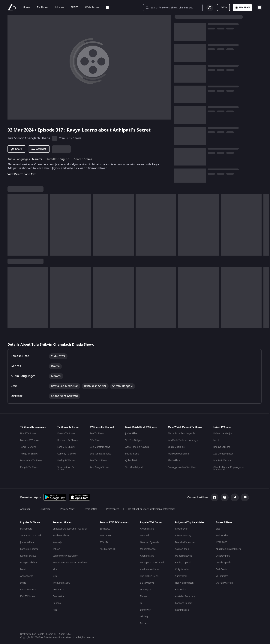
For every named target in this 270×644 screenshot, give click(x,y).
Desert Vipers (223, 556)
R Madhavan (182, 529)
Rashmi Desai (182, 610)
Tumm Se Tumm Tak (31, 536)
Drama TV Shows (66, 433)
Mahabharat (27, 529)
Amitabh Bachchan (185, 596)
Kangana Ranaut (184, 603)
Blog (218, 529)
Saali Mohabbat (61, 536)
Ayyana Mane (147, 529)
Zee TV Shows (97, 433)
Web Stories (222, 536)
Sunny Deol (181, 576)
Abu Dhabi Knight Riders (228, 549)
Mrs (55, 569)
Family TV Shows (66, 447)
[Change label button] (210, 8)
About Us (25, 509)
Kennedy (57, 542)
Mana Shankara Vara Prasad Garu (70, 563)
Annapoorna (27, 576)
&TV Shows (96, 440)
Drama (88, 159)
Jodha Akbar (132, 433)
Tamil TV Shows (28, 447)
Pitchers (144, 623)
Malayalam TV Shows (31, 460)
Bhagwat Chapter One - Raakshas (70, 529)
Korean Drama (28, 590)
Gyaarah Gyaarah (149, 542)
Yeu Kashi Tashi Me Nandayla (183, 440)
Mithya (144, 596)
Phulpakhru (174, 460)
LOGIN (223, 8)
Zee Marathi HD (108, 549)
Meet (216, 440)
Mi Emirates (222, 576)
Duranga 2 (146, 590)
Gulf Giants (221, 569)
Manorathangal (148, 549)
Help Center (45, 509)
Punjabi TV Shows (29, 467)
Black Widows (147, 583)
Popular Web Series (151, 522)
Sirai (55, 576)
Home (24, 8)
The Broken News (149, 576)
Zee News (105, 529)
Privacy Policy (67, 509)
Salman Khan (182, 549)
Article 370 (58, 590)
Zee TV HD (105, 536)
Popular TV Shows (30, 522)
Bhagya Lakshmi (222, 447)
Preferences (113, 509)
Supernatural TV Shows (66, 468)
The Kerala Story (61, 583)
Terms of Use (90, 509)
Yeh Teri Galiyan (134, 440)
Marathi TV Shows (30, 440)
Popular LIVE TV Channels (114, 522)
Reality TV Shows (66, 460)
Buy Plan (242, 8)
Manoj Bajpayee (184, 556)
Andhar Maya (147, 556)
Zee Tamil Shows (99, 460)
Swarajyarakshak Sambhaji (182, 467)
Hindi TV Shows (28, 433)
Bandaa (57, 603)
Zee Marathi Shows (100, 447)
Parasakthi (58, 596)
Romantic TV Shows (67, 440)
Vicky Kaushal (182, 569)
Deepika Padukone (185, 542)
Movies (57, 8)
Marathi (37, 159)
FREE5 (72, 8)
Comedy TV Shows (67, 454)
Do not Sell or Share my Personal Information (152, 509)
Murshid (144, 536)
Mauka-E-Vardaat (222, 460)
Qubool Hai (131, 460)
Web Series (90, 8)
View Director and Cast (22, 174)
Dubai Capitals (223, 563)
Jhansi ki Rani (27, 542)
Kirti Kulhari (181, 590)
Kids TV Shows (28, 596)
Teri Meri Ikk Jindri (135, 467)
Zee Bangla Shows (100, 467)
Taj (142, 603)
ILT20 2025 (221, 542)
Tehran (56, 549)
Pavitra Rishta (132, 454)
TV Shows (75, 138)
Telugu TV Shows (29, 454)
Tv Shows (40, 8)
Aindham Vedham (149, 569)
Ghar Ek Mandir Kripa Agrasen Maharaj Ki (229, 468)
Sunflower (145, 610)
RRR (55, 610)
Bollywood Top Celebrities (190, 522)
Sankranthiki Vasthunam (65, 556)
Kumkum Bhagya (29, 549)
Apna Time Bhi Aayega (137, 447)
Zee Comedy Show (223, 454)
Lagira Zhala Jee (176, 447)
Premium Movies (62, 522)
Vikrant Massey (183, 536)
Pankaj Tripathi (183, 563)
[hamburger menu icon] (259, 8)
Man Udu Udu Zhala (178, 454)
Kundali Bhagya (28, 556)
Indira (23, 583)
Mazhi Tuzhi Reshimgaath (181, 433)
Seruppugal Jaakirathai (152, 563)
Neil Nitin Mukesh (184, 583)
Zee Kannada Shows (100, 454)
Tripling (144, 617)
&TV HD (104, 542)
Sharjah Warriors (225, 583)
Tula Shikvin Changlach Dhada (29, 138)
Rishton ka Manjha (223, 433)
